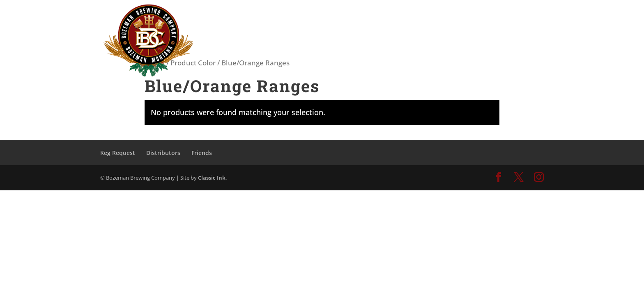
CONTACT (508, 17)
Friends (202, 153)
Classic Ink (212, 178)
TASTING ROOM (331, 17)
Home (155, 63)
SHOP (471, 17)
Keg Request (118, 153)
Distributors (163, 153)
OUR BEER (384, 17)
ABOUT (431, 17)
